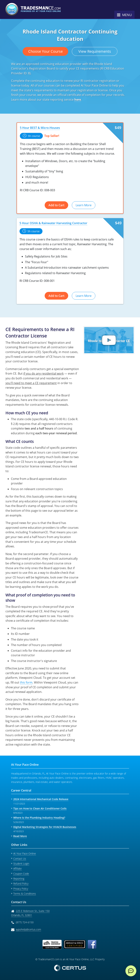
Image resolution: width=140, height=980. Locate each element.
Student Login (21, 864)
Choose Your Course (45, 51)
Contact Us (20, 859)
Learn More (84, 205)
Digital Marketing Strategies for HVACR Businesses (45, 827)
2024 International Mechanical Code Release (41, 799)
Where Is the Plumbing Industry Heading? (39, 818)
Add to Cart (56, 205)
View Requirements (95, 51)
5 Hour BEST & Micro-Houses (40, 128)
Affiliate (17, 868)
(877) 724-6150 (25, 922)
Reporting (19, 879)
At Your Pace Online (25, 853)
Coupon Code (21, 874)
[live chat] (131, 971)
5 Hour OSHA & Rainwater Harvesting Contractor (53, 223)
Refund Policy (21, 883)
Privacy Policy (21, 889)
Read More (20, 836)
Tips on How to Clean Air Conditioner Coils (40, 808)
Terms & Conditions (25, 894)
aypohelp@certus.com (28, 929)
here (78, 100)
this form (26, 682)
